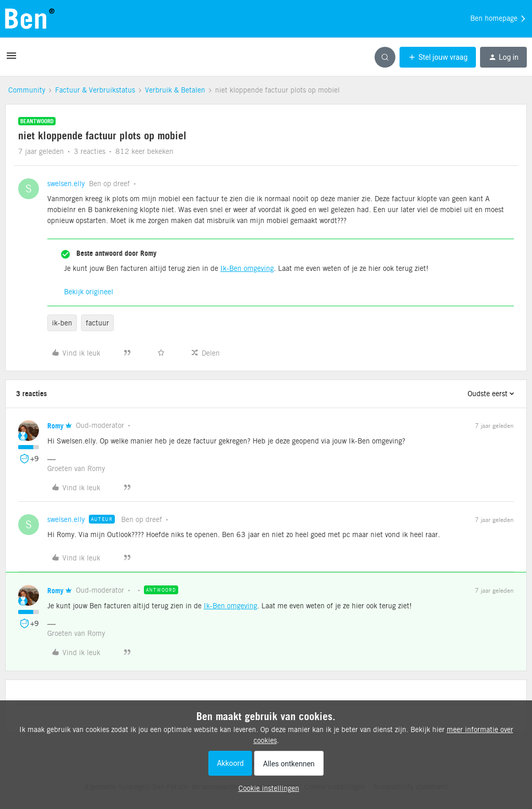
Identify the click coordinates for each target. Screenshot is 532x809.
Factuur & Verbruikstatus (95, 90)
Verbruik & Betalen (175, 90)
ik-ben (62, 323)
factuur (97, 323)
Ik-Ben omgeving (247, 268)
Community (27, 90)
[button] (11, 59)
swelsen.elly (66, 184)
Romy (55, 426)
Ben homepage (498, 19)
